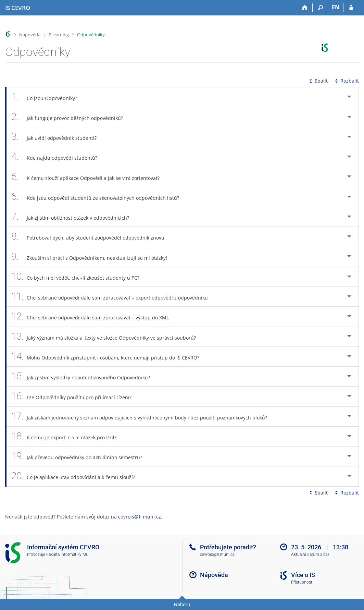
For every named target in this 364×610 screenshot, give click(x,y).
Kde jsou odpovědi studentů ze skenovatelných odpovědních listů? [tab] (99, 197)
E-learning (59, 35)
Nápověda (30, 35)
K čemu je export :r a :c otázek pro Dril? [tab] (68, 436)
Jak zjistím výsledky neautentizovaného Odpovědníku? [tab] (84, 376)
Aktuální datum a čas (310, 554)
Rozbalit (346, 81)
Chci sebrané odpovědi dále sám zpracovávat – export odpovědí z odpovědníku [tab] (113, 297)
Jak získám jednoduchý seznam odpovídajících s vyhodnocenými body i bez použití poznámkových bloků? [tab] (143, 417)
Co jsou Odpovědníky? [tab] (48, 97)
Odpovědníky (91, 35)
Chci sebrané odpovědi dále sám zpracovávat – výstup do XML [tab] (94, 316)
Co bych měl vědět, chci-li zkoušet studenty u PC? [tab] (79, 277)
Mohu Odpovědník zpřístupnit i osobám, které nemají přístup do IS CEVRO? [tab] (109, 357)
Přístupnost (302, 582)
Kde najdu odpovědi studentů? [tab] (58, 157)
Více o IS (303, 575)
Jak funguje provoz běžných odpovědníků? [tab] (71, 117)
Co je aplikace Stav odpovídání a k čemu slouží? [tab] (77, 476)
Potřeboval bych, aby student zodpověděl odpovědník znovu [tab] (92, 237)
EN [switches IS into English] (336, 7)
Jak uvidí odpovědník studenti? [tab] (58, 137)
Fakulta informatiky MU (67, 554)
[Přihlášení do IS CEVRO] (351, 8)
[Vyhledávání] (320, 8)
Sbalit (318, 81)
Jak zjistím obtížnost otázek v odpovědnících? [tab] (74, 217)
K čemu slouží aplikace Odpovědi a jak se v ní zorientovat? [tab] (89, 177)
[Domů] (305, 8)
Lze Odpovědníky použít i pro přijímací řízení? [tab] (75, 396)
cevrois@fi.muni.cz (140, 517)
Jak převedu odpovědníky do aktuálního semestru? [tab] (80, 456)
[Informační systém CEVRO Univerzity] (18, 8)
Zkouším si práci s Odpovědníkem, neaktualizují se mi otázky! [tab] (93, 257)
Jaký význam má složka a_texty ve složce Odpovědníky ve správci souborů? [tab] (107, 337)
